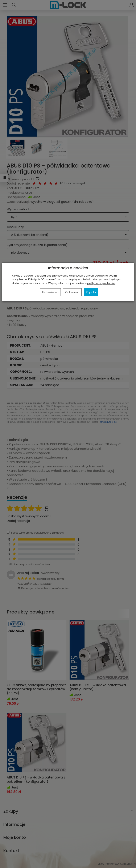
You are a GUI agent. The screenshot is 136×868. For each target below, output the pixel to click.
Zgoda (91, 292)
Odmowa (72, 292)
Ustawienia (50, 292)
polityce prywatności (101, 283)
